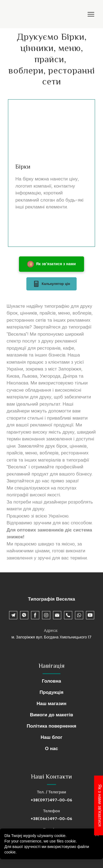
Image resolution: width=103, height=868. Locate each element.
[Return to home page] (12, 14)
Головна (52, 681)
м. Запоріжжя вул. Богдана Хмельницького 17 (52, 637)
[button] (51, 264)
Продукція (51, 692)
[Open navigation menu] (91, 14)
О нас (51, 748)
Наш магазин (51, 703)
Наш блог (51, 737)
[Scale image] (51, 133)
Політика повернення (51, 726)
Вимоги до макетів (51, 715)
